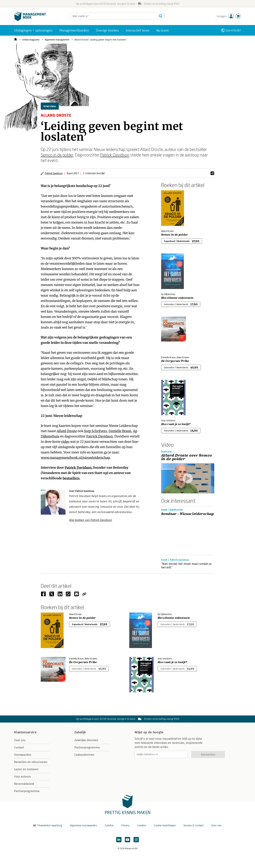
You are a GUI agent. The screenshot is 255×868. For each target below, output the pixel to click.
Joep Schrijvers (96, 431)
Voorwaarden (23, 755)
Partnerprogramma (27, 791)
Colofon (109, 826)
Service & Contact (193, 826)
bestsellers (71, 478)
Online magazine (31, 40)
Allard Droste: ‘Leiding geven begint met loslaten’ (100, 40)
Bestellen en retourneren (31, 762)
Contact (19, 747)
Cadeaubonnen (84, 755)
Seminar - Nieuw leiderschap (188, 514)
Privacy (125, 826)
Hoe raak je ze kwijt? (176, 424)
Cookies (142, 826)
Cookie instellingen (165, 826)
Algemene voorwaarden (83, 826)
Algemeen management (57, 40)
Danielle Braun (120, 431)
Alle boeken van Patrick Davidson (91, 520)
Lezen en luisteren (26, 769)
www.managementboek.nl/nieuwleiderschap (75, 458)
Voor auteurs (23, 777)
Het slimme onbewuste (177, 298)
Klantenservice (25, 732)
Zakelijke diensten (86, 740)
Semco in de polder (57, 155)
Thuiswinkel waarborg (48, 826)
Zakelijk (80, 732)
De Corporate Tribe (175, 361)
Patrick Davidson (115, 155)
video (65, 442)
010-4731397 (233, 30)
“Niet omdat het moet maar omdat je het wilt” (186, 566)
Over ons (20, 740)
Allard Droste (67, 431)
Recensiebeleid (24, 784)
